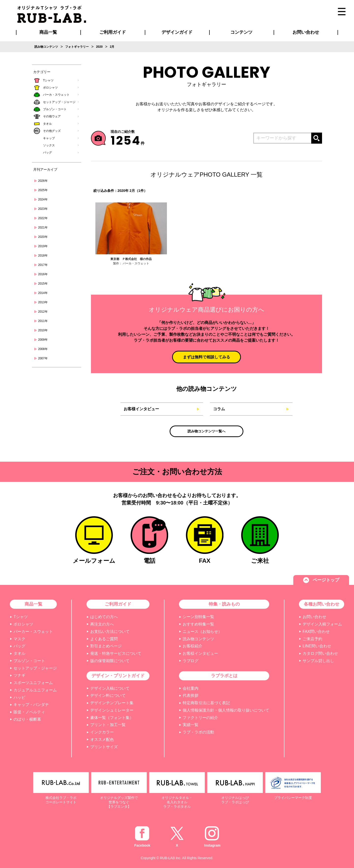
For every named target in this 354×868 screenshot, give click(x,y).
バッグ (47, 152)
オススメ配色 (102, 739)
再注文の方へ (102, 624)
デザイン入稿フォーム (322, 624)
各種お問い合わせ (322, 604)
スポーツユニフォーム (33, 683)
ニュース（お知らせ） (202, 632)
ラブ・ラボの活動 (198, 732)
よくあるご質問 (104, 639)
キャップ (49, 138)
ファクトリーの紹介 (200, 718)
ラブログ (191, 661)
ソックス (49, 145)
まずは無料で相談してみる (206, 357)
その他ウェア (52, 116)
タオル (47, 124)
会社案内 (191, 688)
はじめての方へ (104, 617)
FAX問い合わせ (316, 632)
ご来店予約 (312, 639)
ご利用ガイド (118, 604)
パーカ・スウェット (56, 95)
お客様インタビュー (141, 409)
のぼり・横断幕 (27, 719)
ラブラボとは (224, 676)
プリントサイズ (104, 747)
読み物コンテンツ (198, 639)
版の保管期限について (110, 661)
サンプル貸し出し (318, 661)
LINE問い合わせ (317, 646)
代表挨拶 (191, 695)
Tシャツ (48, 80)
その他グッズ (52, 131)
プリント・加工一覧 (108, 725)
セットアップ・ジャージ (59, 102)
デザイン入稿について (110, 688)
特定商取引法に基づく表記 (206, 703)
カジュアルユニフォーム (35, 690)
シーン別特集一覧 (198, 617)
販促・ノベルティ (29, 712)
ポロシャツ (50, 88)
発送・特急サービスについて (116, 653)
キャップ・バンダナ (31, 705)
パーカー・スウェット (33, 632)
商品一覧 (48, 32)
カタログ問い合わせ (320, 653)
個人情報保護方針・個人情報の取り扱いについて (226, 710)
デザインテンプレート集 (112, 703)
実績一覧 (191, 725)
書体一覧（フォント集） (112, 718)
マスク (19, 639)
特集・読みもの (224, 604)
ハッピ (19, 697)
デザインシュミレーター (112, 710)
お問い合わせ (314, 617)
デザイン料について (108, 695)
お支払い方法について (110, 632)
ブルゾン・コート (55, 109)
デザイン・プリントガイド (118, 676)
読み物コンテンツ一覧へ (206, 431)
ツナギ (19, 675)
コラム (219, 409)
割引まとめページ (106, 646)
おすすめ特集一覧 (198, 624)
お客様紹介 (192, 646)
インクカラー (102, 732)
